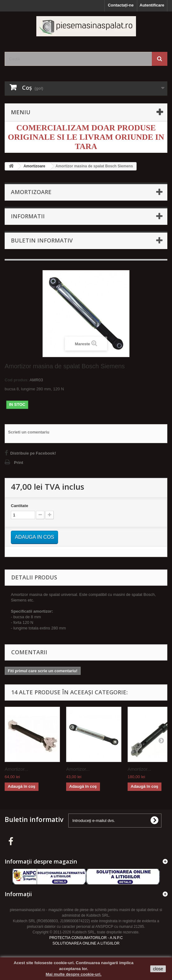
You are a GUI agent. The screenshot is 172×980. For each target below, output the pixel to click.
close (158, 969)
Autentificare (152, 5)
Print (19, 463)
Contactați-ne (121, 5)
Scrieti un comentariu (29, 432)
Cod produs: (17, 380)
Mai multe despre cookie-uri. (74, 974)
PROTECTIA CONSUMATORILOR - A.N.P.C (86, 938)
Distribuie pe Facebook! (33, 453)
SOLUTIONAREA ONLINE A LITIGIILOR (86, 943)
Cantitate (20, 506)
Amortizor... (16, 769)
